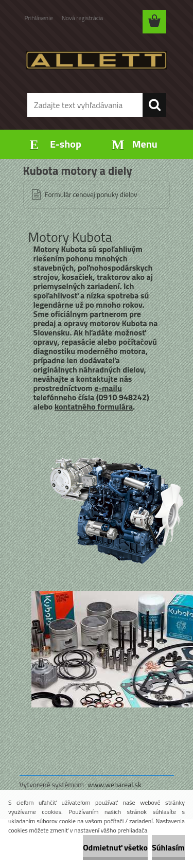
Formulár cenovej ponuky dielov (91, 194)
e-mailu (108, 388)
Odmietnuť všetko (115, 847)
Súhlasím (168, 847)
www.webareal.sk (115, 784)
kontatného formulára (94, 406)
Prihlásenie (39, 18)
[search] (154, 105)
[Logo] (97, 60)
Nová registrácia (83, 18)
